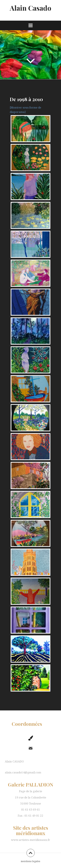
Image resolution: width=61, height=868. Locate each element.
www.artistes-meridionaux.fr (31, 840)
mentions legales (30, 861)
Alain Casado (30, 8)
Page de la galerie (31, 791)
